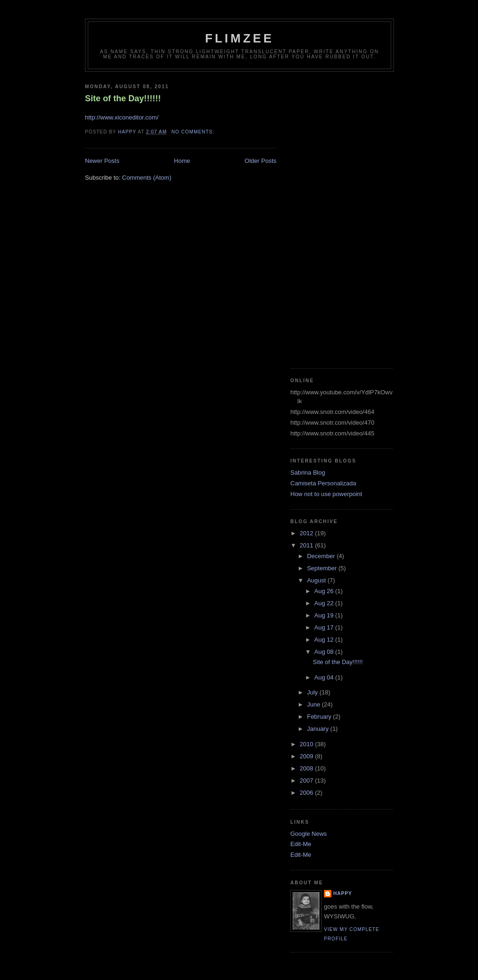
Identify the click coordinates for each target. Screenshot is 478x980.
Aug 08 (325, 652)
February (320, 717)
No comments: (194, 132)
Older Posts (260, 161)
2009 (307, 756)
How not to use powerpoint (326, 494)
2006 (307, 793)
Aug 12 (325, 640)
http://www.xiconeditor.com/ (122, 117)
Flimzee (239, 38)
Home (182, 161)
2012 (307, 533)
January (319, 729)
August (317, 580)
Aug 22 (325, 603)
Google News (309, 834)
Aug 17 (325, 627)
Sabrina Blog (308, 472)
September (323, 568)
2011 (307, 545)
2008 (307, 768)
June (315, 704)
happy (343, 893)
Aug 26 (325, 591)
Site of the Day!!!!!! (123, 98)
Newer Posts (102, 161)
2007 (307, 780)
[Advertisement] (328, 217)
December (322, 556)
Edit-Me (301, 844)
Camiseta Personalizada (323, 483)
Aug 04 (325, 677)
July (313, 692)
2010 (307, 744)
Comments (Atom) (147, 178)
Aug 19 (325, 615)
